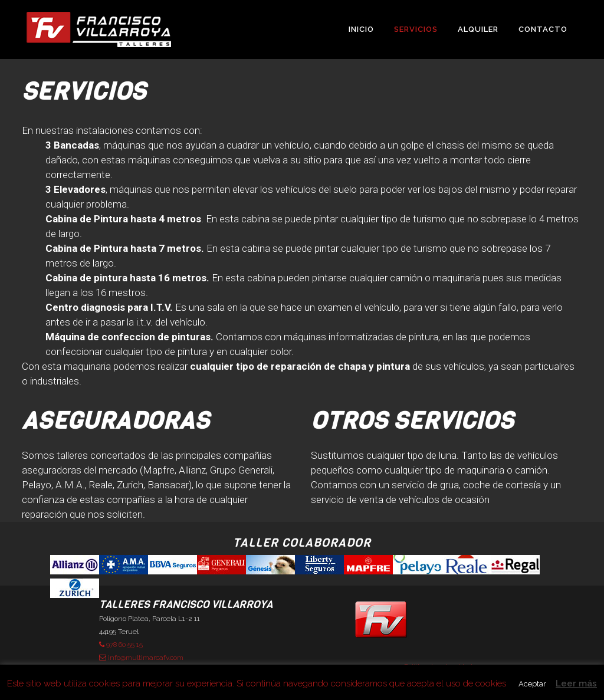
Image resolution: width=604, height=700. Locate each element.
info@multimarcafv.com (141, 658)
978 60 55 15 (121, 645)
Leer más (576, 683)
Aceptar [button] (532, 684)
